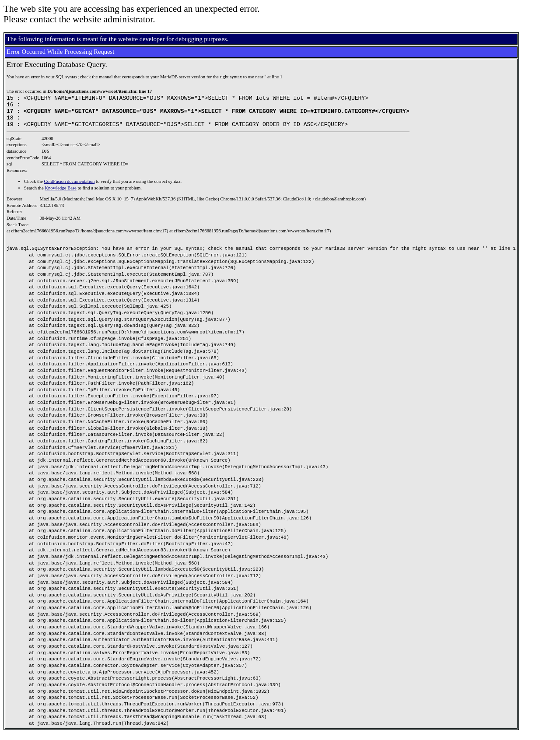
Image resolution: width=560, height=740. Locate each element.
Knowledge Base (61, 195)
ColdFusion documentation (70, 188)
